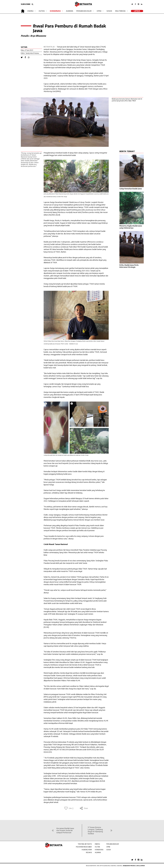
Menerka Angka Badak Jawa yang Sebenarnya (131, 227)
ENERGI (97, 844)
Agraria (70, 11)
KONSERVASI (99, 850)
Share (84, 808)
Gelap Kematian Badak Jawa (131, 189)
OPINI (108, 847)
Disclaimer (141, 866)
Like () (69, 808)
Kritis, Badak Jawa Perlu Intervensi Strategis (129, 266)
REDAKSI (89, 852)
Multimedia (120, 11)
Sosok (109, 11)
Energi (30, 11)
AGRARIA (98, 852)
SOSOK (109, 850)
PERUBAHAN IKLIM (113, 844)
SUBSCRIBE (26, 4)
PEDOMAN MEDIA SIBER (84, 847)
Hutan (42, 11)
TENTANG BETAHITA (85, 844)
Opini (99, 11)
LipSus (137, 11)
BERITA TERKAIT (127, 151)
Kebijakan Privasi (129, 866)
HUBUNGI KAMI (87, 850)
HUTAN (97, 847)
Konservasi (55, 11)
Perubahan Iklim (84, 11)
